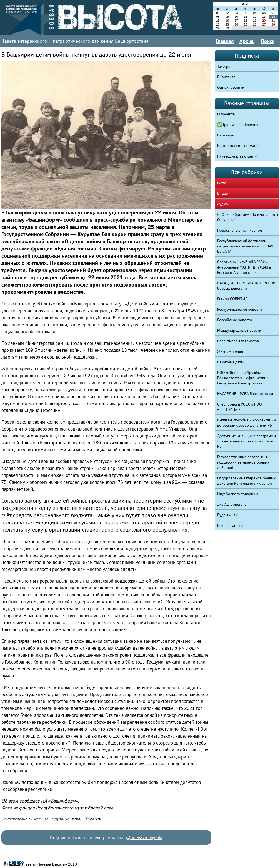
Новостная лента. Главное (240, 230)
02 (227, 13)
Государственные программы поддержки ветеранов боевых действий (243, 462)
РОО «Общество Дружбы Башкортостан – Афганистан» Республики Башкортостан (243, 378)
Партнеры (226, 135)
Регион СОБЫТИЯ (86, 819)
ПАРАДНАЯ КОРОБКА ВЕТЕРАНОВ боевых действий (246, 286)
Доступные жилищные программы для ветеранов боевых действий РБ (247, 441)
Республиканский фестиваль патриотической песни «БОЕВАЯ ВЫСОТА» (245, 246)
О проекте (226, 114)
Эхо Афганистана (232, 504)
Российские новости (235, 320)
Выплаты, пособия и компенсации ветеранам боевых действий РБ (247, 423)
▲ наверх (14, 862)
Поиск (268, 41)
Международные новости (239, 330)
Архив (247, 41)
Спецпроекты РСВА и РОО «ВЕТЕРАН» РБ (240, 407)
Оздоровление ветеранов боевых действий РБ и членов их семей (247, 481)
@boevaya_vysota (144, 838)
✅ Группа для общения (238, 125)
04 (246, 13)
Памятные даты (231, 362)
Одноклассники (231, 87)
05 (255, 13)
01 (218, 13)
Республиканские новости (240, 309)
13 (264, 17)
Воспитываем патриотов (238, 341)
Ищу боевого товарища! (238, 494)
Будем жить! (228, 515)
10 (236, 17)
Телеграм (225, 66)
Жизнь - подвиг (231, 351)
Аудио (223, 204)
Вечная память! (230, 525)
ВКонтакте (226, 77)
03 (236, 13)
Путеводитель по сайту (237, 156)
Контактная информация (239, 146)
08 (218, 17)
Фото (222, 183)
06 (264, 13)
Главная (225, 41)
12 (255, 17)
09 (227, 17)
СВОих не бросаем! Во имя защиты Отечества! (248, 217)
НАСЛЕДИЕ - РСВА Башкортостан (246, 394)
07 (273, 13)
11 (246, 17)
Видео (223, 193)
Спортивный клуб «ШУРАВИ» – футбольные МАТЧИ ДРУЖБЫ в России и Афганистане (244, 267)
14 (273, 17)
